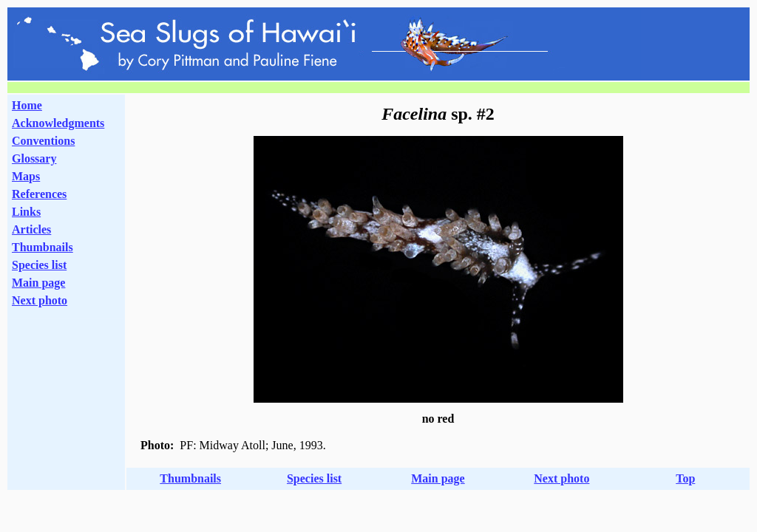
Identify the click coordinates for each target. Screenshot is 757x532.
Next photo (561, 478)
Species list (39, 265)
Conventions (43, 141)
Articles (31, 229)
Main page (38, 283)
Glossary (34, 158)
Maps (26, 176)
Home (27, 105)
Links (26, 212)
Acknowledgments (58, 123)
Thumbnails (43, 247)
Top (685, 478)
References (39, 194)
